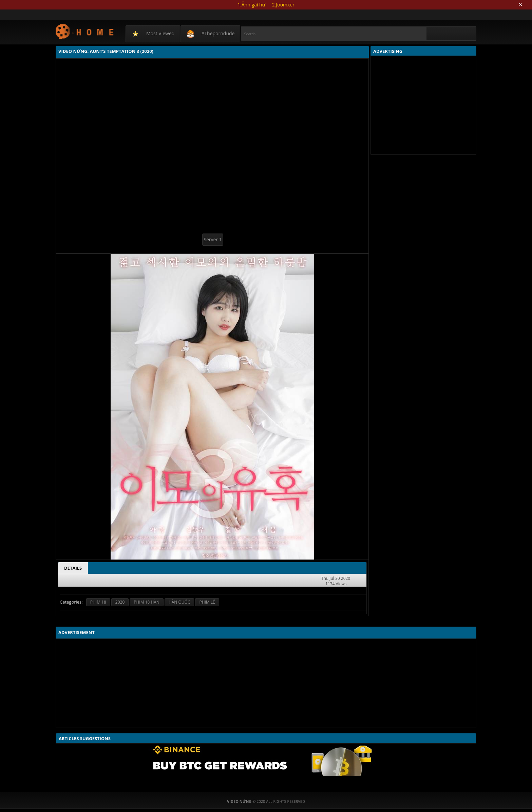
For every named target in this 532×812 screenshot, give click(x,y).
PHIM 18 (98, 602)
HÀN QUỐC (179, 602)
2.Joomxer (283, 5)
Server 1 (213, 239)
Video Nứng (85, 31)
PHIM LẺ (207, 602)
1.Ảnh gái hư (251, 5)
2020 (120, 602)
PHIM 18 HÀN (147, 602)
